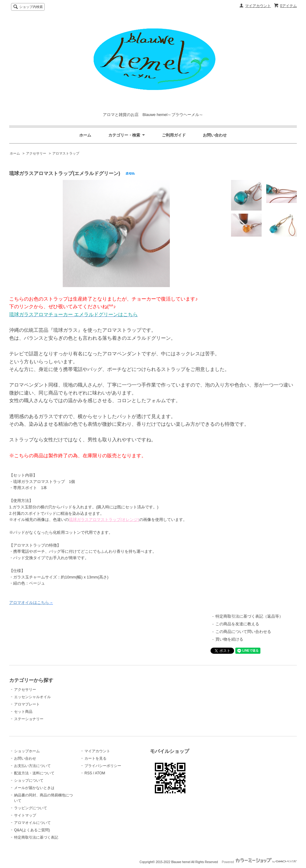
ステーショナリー (29, 719)
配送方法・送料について (34, 773)
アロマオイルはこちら (29, 602)
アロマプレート (27, 704)
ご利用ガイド (174, 135)
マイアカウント (258, 6)
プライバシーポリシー (103, 766)
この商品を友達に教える (237, 624)
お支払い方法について (32, 766)
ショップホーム (27, 751)
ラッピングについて (31, 808)
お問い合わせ (215, 135)
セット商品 (23, 712)
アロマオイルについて (32, 823)
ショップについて (29, 780)
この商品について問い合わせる (243, 632)
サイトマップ (25, 815)
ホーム (85, 135)
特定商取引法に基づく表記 (36, 837)
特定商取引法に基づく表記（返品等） (249, 616)
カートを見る (95, 758)
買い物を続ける (229, 639)
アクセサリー (36, 153)
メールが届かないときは (34, 788)
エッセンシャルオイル (32, 697)
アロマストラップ (66, 153)
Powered (259, 862)
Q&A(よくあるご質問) (32, 830)
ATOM (100, 773)
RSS (88, 773)
